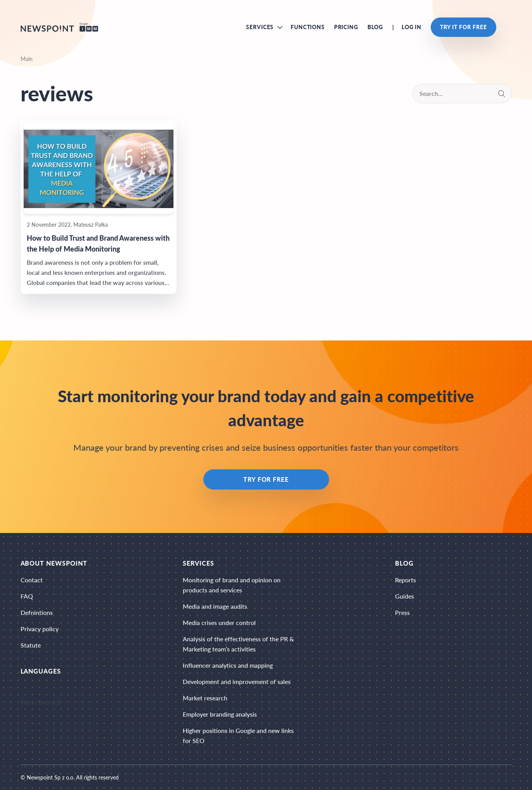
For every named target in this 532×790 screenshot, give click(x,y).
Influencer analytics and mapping (228, 665)
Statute (31, 645)
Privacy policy (40, 629)
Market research (205, 698)
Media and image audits (215, 606)
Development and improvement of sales (237, 681)
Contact (32, 580)
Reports (405, 580)
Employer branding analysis (220, 714)
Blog (375, 27)
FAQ (27, 596)
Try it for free (463, 27)
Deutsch (49, 702)
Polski (29, 702)
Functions (308, 27)
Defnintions (37, 612)
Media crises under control (219, 622)
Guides (405, 596)
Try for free (266, 479)
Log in (412, 27)
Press (402, 612)
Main (27, 59)
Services (260, 27)
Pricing (346, 27)
